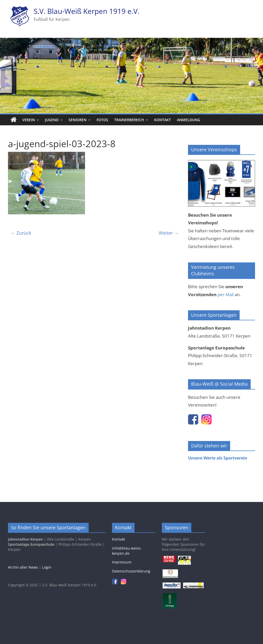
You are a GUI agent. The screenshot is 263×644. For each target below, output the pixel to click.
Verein (29, 120)
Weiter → (169, 233)
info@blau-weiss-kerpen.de (127, 551)
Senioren (78, 120)
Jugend (52, 120)
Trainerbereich (129, 120)
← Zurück (21, 233)
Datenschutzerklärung (131, 571)
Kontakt (162, 120)
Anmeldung (189, 120)
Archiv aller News (23, 567)
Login (47, 567)
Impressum (122, 562)
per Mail (226, 294)
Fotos (102, 120)
